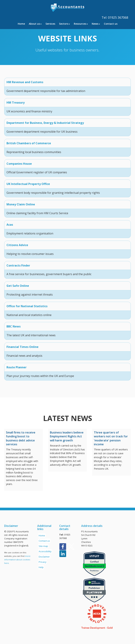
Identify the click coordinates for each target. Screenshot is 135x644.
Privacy (43, 562)
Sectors (65, 24)
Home (21, 24)
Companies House (19, 164)
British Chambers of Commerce (29, 143)
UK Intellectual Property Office (28, 184)
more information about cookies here (17, 560)
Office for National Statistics (27, 306)
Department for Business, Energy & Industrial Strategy (45, 123)
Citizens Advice (17, 245)
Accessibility (45, 551)
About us (35, 24)
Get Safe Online (18, 286)
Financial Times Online (22, 347)
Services (50, 24)
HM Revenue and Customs (25, 82)
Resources (81, 24)
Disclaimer (44, 557)
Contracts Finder (18, 265)
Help (41, 567)
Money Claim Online (21, 204)
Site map (43, 546)
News (96, 24)
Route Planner (17, 367)
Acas (10, 225)
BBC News (14, 326)
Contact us (111, 24)
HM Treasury (16, 103)
